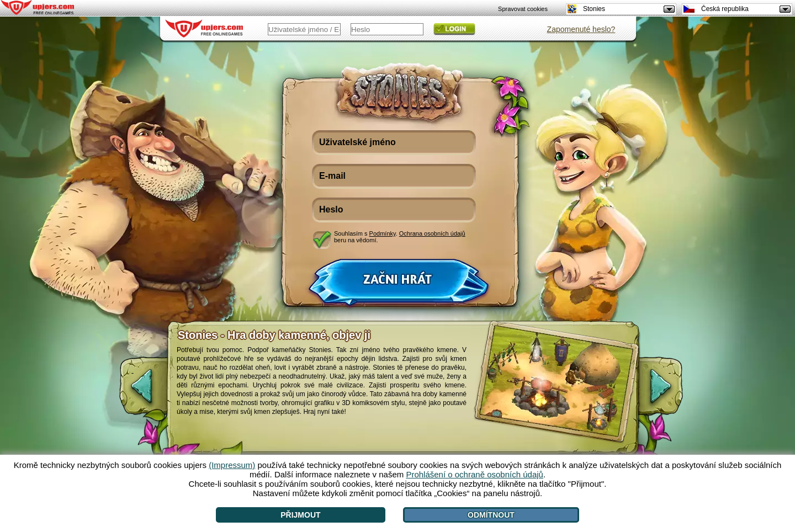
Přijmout (300, 515)
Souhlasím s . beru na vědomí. (400, 237)
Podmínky (383, 233)
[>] (670, 392)
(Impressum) (232, 465)
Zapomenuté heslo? (581, 29)
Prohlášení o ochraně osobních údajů (475, 474)
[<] (132, 392)
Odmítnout (491, 515)
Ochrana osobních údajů (432, 233)
